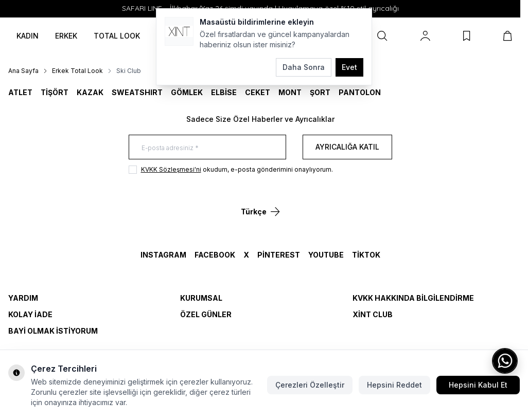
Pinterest (279, 255)
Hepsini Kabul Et (478, 385)
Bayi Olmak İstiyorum (53, 331)
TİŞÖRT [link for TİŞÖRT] (55, 92)
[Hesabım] (425, 36)
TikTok (366, 255)
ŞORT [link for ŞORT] (320, 92)
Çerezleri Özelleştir (310, 385)
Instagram (163, 255)
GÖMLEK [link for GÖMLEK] (187, 92)
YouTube (326, 255)
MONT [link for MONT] (290, 92)
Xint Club (373, 314)
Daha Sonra (304, 67)
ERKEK (66, 36)
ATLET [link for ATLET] (20, 92)
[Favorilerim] (467, 36)
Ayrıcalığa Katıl (347, 147)
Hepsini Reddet (394, 385)
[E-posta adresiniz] (207, 147)
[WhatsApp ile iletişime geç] (505, 361)
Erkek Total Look (77, 71)
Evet (349, 67)
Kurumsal (201, 298)
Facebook (215, 255)
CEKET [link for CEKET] (258, 92)
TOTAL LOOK (117, 36)
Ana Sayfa (23, 71)
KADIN (28, 36)
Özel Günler (206, 314)
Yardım (23, 298)
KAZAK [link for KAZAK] (90, 92)
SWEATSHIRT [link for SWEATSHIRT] (137, 92)
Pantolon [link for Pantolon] (360, 92)
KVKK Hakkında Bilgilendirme (413, 298)
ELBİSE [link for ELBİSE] (224, 92)
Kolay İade (30, 314)
